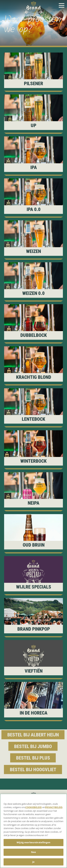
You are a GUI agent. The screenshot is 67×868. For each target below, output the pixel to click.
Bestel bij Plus (33, 758)
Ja (33, 862)
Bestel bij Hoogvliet (33, 770)
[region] (33, 831)
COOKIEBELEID (34, 807)
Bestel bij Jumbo (33, 746)
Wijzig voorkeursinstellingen (33, 842)
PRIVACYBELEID (54, 807)
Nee (33, 852)
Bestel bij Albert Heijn (33, 735)
